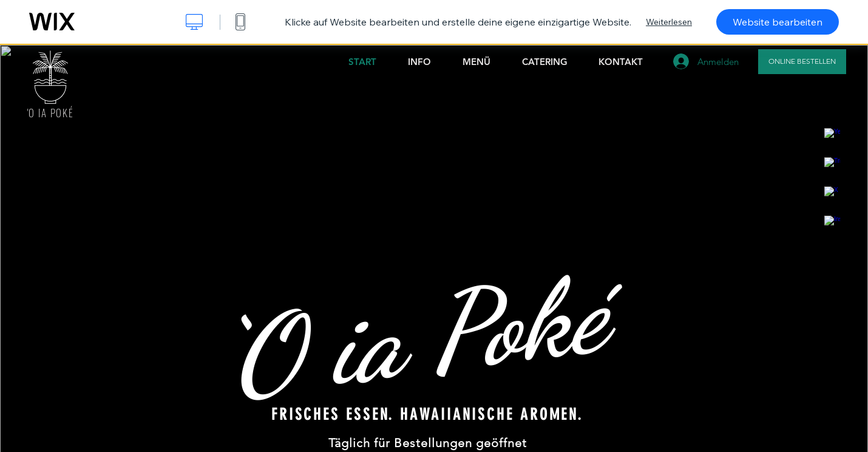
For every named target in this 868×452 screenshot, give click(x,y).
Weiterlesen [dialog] (669, 22)
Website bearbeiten (778, 22)
